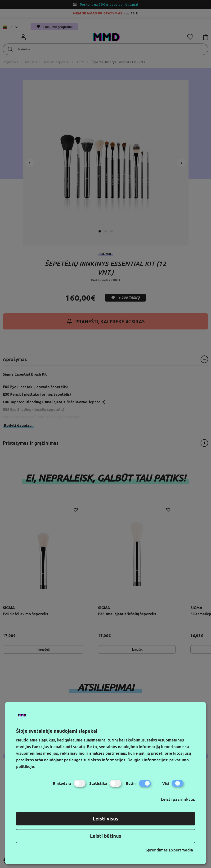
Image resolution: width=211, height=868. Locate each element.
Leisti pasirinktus (178, 799)
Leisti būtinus (106, 836)
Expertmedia (181, 850)
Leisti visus (106, 819)
